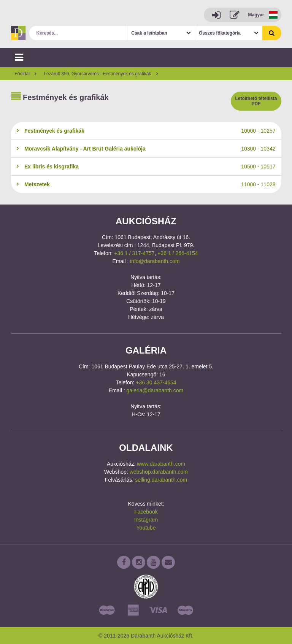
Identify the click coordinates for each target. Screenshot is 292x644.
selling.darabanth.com (161, 480)
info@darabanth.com (155, 261)
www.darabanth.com (161, 464)
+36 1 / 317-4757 (134, 253)
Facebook (146, 512)
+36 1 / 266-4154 (178, 253)
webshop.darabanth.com (159, 472)
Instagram (146, 520)
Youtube (146, 528)
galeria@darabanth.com (155, 390)
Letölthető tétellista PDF (256, 101)
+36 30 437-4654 (156, 382)
